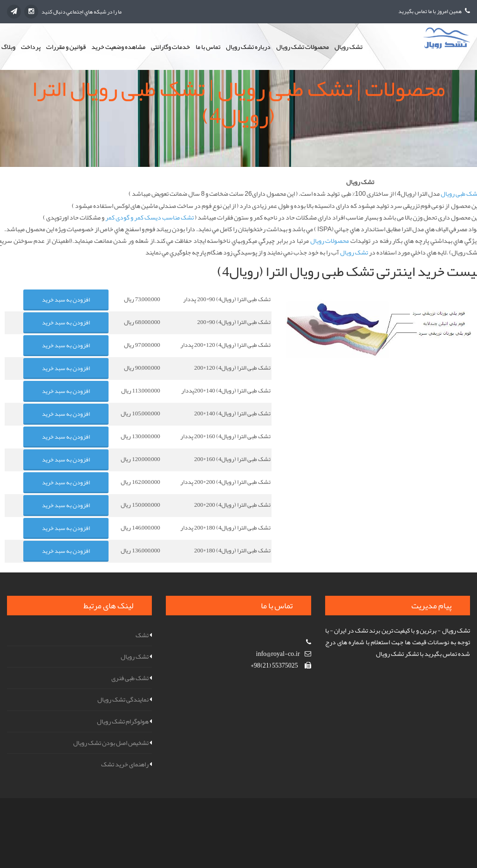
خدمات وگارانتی (170, 47)
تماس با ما (208, 47)
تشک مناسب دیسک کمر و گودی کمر (150, 217)
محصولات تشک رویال (303, 47)
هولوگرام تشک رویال (123, 721)
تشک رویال (348, 47)
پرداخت (31, 47)
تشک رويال (354, 252)
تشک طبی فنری (130, 678)
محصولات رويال (330, 241)
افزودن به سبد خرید (66, 300)
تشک (142, 635)
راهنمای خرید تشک (125, 764)
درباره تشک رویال (248, 47)
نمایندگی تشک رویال (123, 699)
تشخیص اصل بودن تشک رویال (111, 743)
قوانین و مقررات (66, 47)
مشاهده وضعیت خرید (118, 47)
